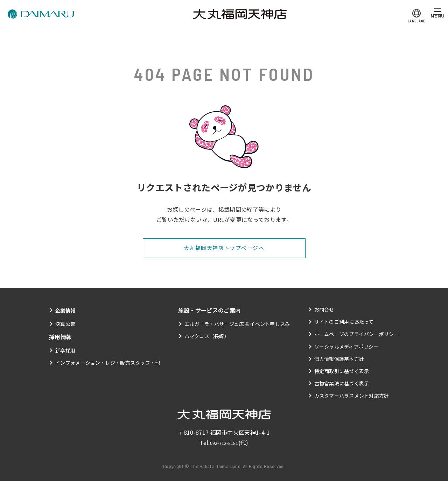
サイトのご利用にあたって (344, 323)
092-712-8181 (224, 443)
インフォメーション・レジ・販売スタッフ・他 (108, 364)
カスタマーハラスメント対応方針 (352, 397)
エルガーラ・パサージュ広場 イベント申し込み (237, 325)
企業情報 (67, 311)
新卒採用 (65, 351)
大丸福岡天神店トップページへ (224, 249)
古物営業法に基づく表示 (342, 384)
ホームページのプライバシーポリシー (356, 335)
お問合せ (324, 310)
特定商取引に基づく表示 (342, 372)
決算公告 (65, 325)
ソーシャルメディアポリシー (346, 347)
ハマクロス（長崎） (207, 337)
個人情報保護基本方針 (339, 360)
